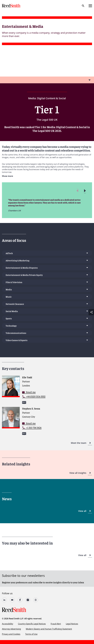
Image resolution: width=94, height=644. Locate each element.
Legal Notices (72, 624)
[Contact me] (29, 392)
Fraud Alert (56, 624)
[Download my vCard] (24, 403)
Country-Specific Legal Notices (32, 624)
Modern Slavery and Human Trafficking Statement (49, 629)
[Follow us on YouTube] (12, 600)
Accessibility (8, 624)
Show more (7, 176)
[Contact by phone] (34, 396)
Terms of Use (31, 634)
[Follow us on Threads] (36, 600)
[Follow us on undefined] (4, 600)
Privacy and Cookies (11, 634)
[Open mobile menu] (90, 6)
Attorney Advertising (11, 629)
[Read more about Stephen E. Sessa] (47, 422)
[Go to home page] (11, 6)
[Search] (83, 6)
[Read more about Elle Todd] (47, 391)
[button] (85, 191)
